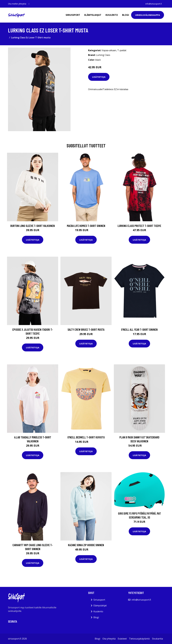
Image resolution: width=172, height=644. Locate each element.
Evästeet (122, 639)
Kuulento (112, 15)
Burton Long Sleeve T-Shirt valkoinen (33, 226)
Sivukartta (157, 639)
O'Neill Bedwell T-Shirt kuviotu (86, 437)
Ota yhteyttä (109, 639)
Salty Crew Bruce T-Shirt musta (86, 329)
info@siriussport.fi (154, 4)
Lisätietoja (99, 77)
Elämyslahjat (93, 15)
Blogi (126, 15)
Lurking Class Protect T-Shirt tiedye (139, 226)
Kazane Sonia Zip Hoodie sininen (86, 545)
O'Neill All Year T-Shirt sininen (139, 329)
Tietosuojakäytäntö (139, 639)
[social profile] (29, 4)
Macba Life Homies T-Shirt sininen (86, 226)
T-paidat (122, 50)
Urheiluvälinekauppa (148, 15)
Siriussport (73, 15)
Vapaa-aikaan (109, 50)
